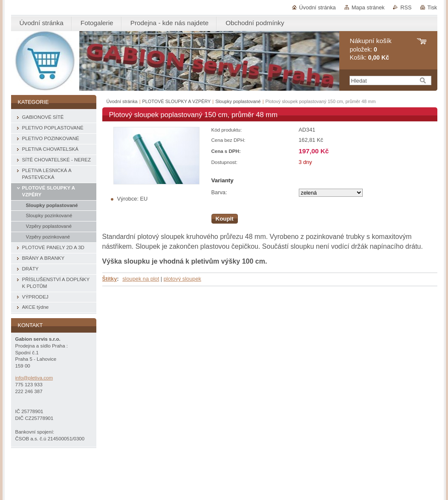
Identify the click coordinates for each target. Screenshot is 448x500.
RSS (406, 7)
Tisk (432, 7)
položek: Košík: (371, 49)
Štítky (110, 279)
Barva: (219, 192)
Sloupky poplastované (238, 101)
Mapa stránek (368, 7)
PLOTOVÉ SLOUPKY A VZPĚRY (177, 101)
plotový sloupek (182, 279)
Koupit (225, 219)
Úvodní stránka (318, 7)
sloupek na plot (141, 279)
